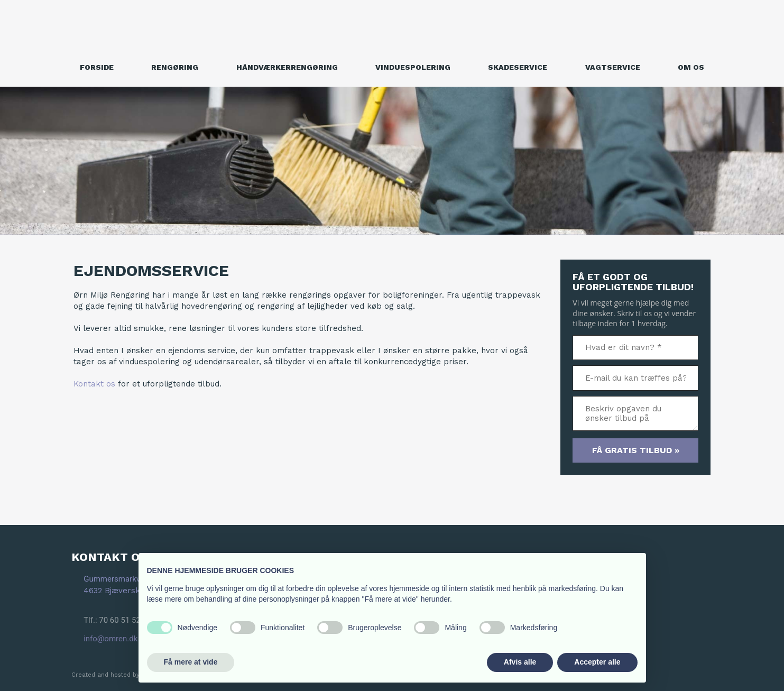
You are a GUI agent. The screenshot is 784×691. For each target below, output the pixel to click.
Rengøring (175, 67)
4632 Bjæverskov (116, 591)
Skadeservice (518, 67)
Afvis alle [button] (520, 662)
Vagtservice (613, 67)
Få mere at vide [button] (191, 662)
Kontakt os (94, 384)
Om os (691, 67)
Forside (97, 67)
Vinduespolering (413, 67)
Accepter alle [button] (597, 662)
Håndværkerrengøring (287, 67)
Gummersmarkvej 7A (121, 579)
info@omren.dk (110, 639)
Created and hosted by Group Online (126, 675)
